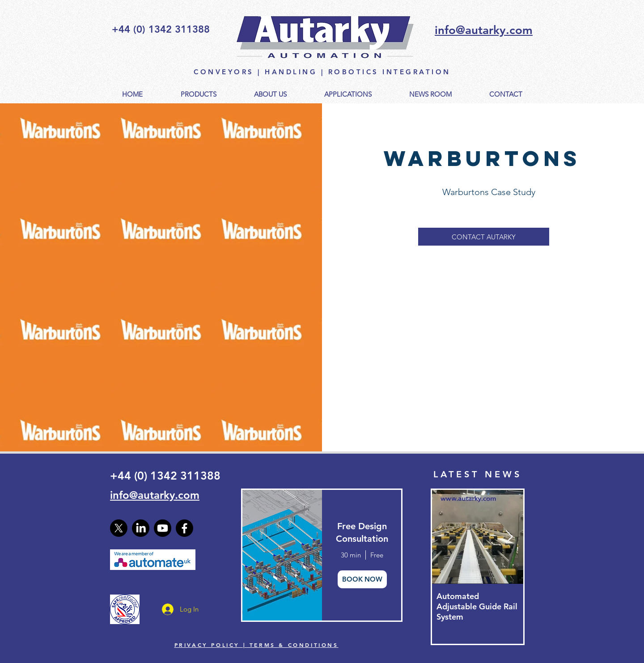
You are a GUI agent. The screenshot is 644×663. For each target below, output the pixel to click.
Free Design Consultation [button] (362, 532)
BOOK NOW (362, 579)
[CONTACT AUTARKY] (484, 237)
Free (377, 555)
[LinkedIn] (141, 528)
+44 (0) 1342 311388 (165, 476)
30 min (351, 555)
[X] (119, 528)
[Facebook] (184, 528)
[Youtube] (163, 528)
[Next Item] (509, 537)
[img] (282, 555)
